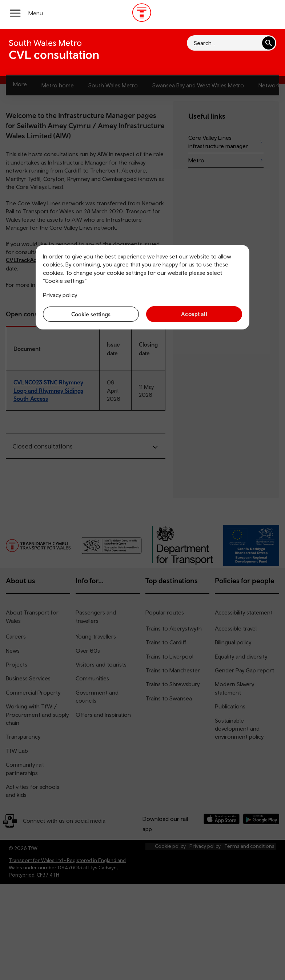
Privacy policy (60, 295)
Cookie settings (91, 314)
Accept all (194, 314)
